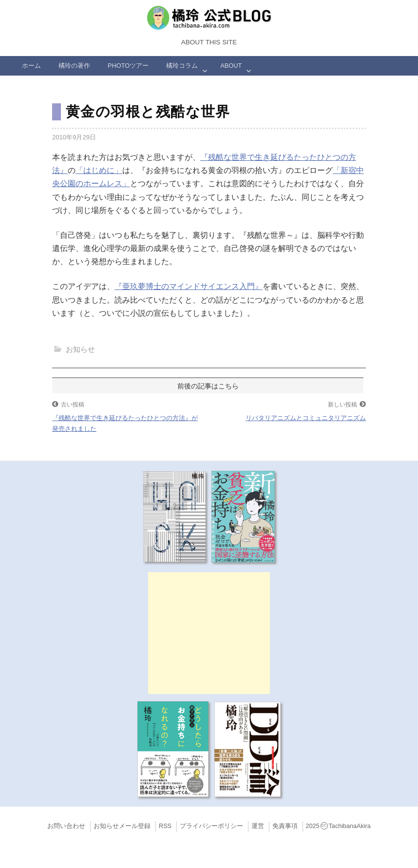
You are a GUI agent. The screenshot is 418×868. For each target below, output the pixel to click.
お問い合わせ (66, 826)
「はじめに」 (99, 170)
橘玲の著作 (74, 66)
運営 (258, 826)
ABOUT (231, 66)
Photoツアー (128, 66)
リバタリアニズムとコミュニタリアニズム (306, 418)
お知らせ (80, 349)
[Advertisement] (209, 633)
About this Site (209, 42)
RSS (165, 826)
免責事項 (285, 826)
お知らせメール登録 (122, 826)
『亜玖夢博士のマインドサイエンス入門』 (189, 286)
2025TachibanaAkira (338, 826)
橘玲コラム (182, 66)
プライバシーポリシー (211, 826)
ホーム (31, 66)
